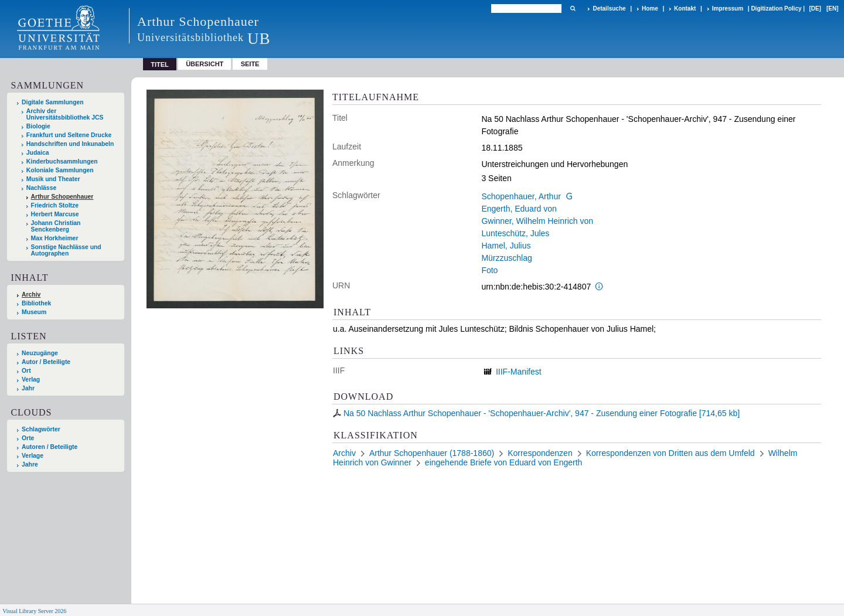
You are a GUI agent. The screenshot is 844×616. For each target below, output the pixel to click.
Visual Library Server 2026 (34, 611)
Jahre (30, 464)
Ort (26, 371)
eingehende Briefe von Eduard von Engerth (504, 462)
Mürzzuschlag (506, 258)
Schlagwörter (41, 429)
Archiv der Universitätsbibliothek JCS (65, 114)
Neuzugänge (40, 353)
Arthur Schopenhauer (62, 197)
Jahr (28, 388)
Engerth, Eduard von (519, 209)
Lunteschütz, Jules (515, 233)
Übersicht (205, 64)
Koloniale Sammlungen (60, 170)
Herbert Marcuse (55, 214)
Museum (34, 312)
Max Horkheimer (55, 238)
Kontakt (685, 8)
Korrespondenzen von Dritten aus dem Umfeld (671, 453)
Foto (489, 270)
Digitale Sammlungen (53, 102)
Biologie (38, 126)
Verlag (31, 380)
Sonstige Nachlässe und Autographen (66, 250)
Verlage (33, 456)
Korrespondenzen (540, 453)
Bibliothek (36, 303)
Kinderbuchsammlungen (62, 161)
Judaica (38, 153)
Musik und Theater (53, 179)
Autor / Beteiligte (46, 362)
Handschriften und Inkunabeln (70, 144)
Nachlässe (41, 188)
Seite (250, 64)
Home (650, 8)
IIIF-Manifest (519, 372)
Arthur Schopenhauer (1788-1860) (432, 453)
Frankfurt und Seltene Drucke (69, 135)
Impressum (728, 8)
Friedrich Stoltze (55, 205)
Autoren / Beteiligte (50, 447)
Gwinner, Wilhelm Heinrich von (537, 221)
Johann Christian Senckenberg (56, 226)
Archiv (31, 295)
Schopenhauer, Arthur (521, 196)
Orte (28, 438)
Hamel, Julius (506, 246)
